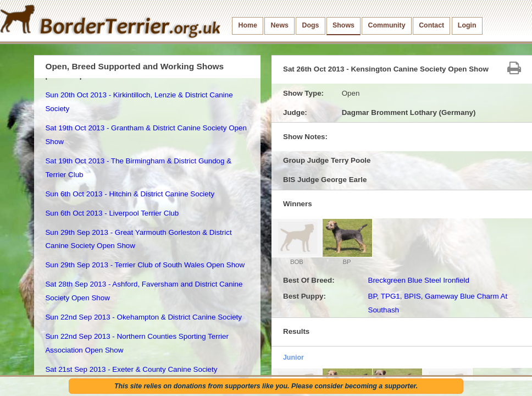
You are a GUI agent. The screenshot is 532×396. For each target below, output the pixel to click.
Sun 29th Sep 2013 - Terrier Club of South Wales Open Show (145, 265)
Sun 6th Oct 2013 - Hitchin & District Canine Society (130, 194)
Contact (431, 25)
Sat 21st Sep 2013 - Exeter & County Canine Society (131, 369)
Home (248, 25)
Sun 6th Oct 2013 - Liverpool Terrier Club (112, 213)
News (280, 25)
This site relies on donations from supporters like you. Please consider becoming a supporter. (266, 386)
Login (467, 25)
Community (387, 25)
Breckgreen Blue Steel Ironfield (418, 280)
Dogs (311, 25)
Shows (343, 25)
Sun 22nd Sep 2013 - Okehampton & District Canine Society (143, 317)
